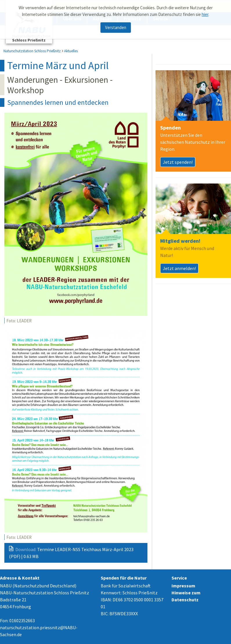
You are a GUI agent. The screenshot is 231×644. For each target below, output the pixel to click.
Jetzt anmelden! (179, 268)
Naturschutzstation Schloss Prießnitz (32, 51)
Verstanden (116, 26)
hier (205, 13)
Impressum (183, 586)
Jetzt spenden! (178, 162)
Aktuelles (71, 51)
